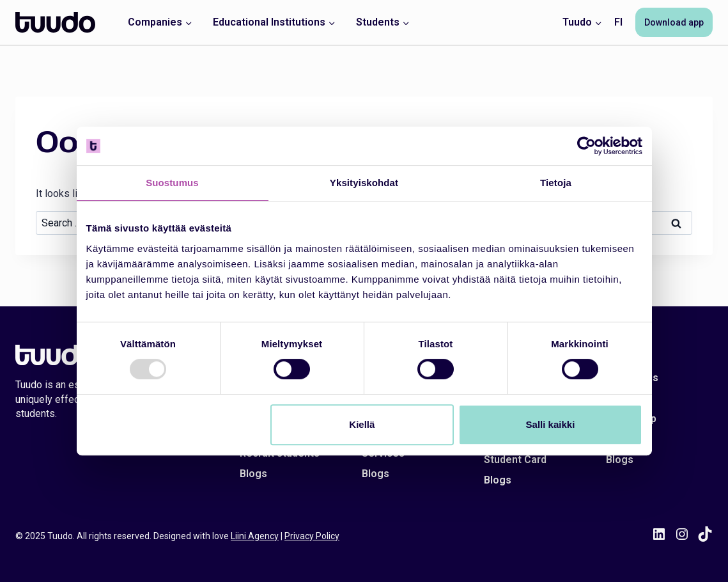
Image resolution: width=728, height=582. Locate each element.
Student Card (515, 460)
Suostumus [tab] (172, 183)
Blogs (253, 474)
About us (627, 398)
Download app (674, 22)
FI (618, 22)
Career (623, 439)
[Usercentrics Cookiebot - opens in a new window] (586, 146)
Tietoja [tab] (556, 183)
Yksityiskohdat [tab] (364, 183)
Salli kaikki (551, 424)
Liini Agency (255, 536)
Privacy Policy (312, 536)
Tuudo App (631, 419)
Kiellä (362, 424)
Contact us (632, 378)
